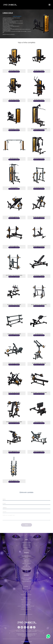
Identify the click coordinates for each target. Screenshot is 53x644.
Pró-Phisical (10, 5)
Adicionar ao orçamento (14, 72)
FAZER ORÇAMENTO (17, 16)
